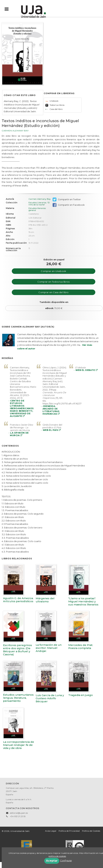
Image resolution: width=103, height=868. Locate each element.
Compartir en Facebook (69, 205)
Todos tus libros (55, 105)
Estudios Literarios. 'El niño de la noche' (39, 204)
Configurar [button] (66, 860)
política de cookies (57, 856)
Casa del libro (54, 109)
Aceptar (52, 861)
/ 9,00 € (54, 308)
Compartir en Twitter (67, 200)
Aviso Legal (51, 831)
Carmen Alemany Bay (15, 131)
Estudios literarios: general (37, 209)
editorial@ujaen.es (19, 813)
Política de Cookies (91, 831)
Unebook (52, 101)
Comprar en (53, 271)
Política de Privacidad (69, 831)
